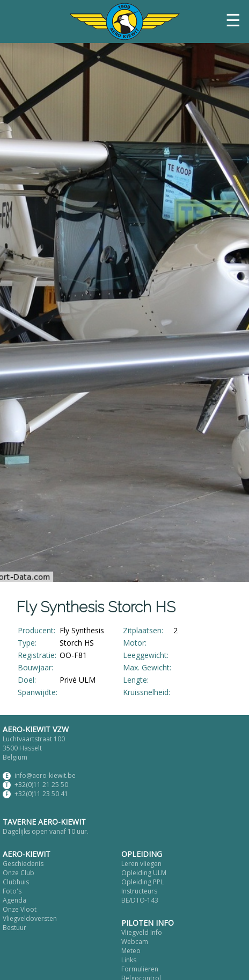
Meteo (131, 951)
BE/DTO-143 (140, 900)
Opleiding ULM (144, 873)
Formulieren (140, 969)
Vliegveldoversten (30, 918)
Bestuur (14, 928)
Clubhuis (16, 882)
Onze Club (19, 873)
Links (129, 960)
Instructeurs (139, 891)
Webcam (135, 942)
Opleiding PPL (142, 882)
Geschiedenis (23, 864)
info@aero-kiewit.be (45, 775)
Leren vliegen (141, 864)
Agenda (14, 900)
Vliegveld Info (142, 932)
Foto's (12, 891)
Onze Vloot (20, 909)
